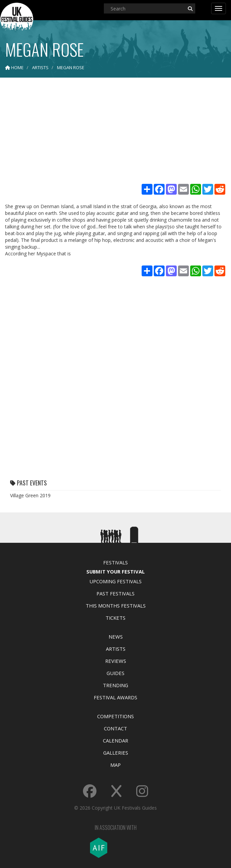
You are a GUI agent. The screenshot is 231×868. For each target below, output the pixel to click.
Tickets (116, 618)
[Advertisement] (116, 132)
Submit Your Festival (116, 571)
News (116, 637)
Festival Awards (116, 697)
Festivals (116, 562)
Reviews (116, 661)
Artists (116, 649)
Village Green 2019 (30, 495)
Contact (116, 728)
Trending (116, 685)
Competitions (116, 716)
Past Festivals (116, 593)
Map (116, 765)
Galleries (116, 753)
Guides (116, 673)
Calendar (116, 740)
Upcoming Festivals (116, 581)
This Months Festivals (116, 606)
